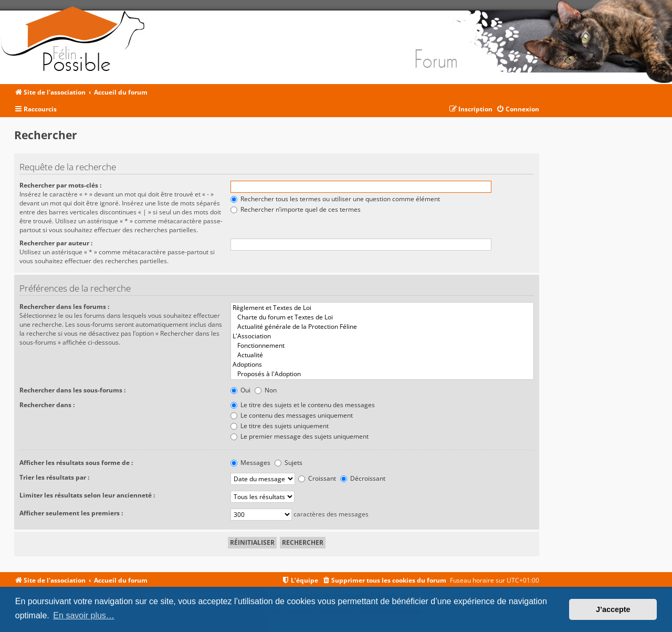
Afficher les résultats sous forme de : (76, 463)
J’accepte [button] (613, 609)
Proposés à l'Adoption (382, 374)
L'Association (382, 336)
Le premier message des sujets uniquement (300, 436)
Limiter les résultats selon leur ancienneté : (87, 495)
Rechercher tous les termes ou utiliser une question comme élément (335, 199)
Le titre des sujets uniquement (280, 426)
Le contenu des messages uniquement (292, 415)
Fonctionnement (382, 346)
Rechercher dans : (47, 405)
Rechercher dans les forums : (64, 307)
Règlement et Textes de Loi (382, 308)
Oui (240, 390)
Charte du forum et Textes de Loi (382, 317)
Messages (250, 463)
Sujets (288, 463)
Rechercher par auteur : (56, 243)
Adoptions (382, 365)
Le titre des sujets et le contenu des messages (303, 405)
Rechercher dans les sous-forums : (72, 390)
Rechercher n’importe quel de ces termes (296, 209)
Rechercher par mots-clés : (60, 185)
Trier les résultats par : (54, 477)
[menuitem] (518, 110)
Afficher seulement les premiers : (71, 513)
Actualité (382, 355)
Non (266, 390)
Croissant (317, 478)
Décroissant (363, 478)
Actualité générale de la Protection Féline (382, 327)
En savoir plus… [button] (84, 615)
